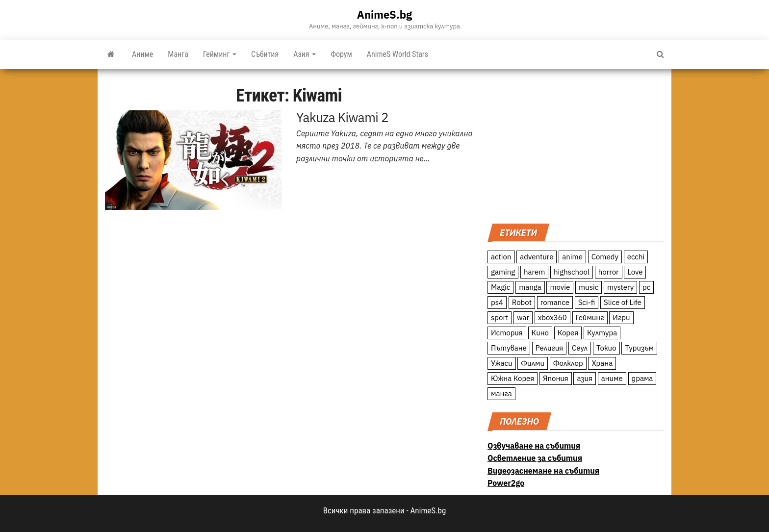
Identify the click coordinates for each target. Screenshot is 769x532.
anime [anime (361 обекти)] (572, 257)
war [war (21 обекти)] (523, 317)
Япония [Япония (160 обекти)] (556, 378)
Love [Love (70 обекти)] (635, 272)
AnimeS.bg (384, 14)
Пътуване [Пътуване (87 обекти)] (509, 348)
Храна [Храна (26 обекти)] (602, 363)
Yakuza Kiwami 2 (342, 117)
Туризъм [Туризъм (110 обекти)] (639, 348)
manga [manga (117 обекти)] (530, 287)
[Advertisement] (576, 145)
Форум (341, 54)
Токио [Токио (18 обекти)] (606, 348)
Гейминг (220, 54)
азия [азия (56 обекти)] (585, 378)
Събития (265, 54)
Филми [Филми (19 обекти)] (533, 363)
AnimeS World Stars (397, 54)
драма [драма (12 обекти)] (642, 378)
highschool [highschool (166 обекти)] (572, 272)
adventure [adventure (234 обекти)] (537, 257)
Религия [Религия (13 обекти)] (550, 348)
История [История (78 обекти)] (507, 333)
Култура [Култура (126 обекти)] (602, 333)
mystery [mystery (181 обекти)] (620, 287)
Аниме (142, 54)
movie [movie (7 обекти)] (560, 287)
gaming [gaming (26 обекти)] (503, 272)
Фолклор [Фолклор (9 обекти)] (568, 363)
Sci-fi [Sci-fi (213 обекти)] (587, 302)
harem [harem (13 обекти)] (534, 272)
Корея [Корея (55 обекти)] (568, 333)
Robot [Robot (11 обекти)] (522, 302)
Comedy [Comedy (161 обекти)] (605, 257)
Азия (305, 54)
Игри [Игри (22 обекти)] (621, 317)
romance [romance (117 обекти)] (555, 302)
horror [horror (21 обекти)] (609, 272)
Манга (178, 54)
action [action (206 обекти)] (501, 257)
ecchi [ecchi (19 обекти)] (636, 257)
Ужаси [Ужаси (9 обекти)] (502, 363)
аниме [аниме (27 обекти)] (612, 378)
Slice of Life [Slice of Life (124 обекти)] (623, 302)
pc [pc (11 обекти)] (646, 287)
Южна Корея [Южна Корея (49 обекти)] (513, 378)
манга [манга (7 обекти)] (501, 393)
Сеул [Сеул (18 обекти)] (580, 348)
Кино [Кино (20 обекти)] (540, 333)
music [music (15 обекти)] (589, 287)
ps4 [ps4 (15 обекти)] (497, 302)
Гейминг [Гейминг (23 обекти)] (590, 317)
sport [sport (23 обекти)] (500, 317)
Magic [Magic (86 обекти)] (500, 287)
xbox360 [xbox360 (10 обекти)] (552, 317)
